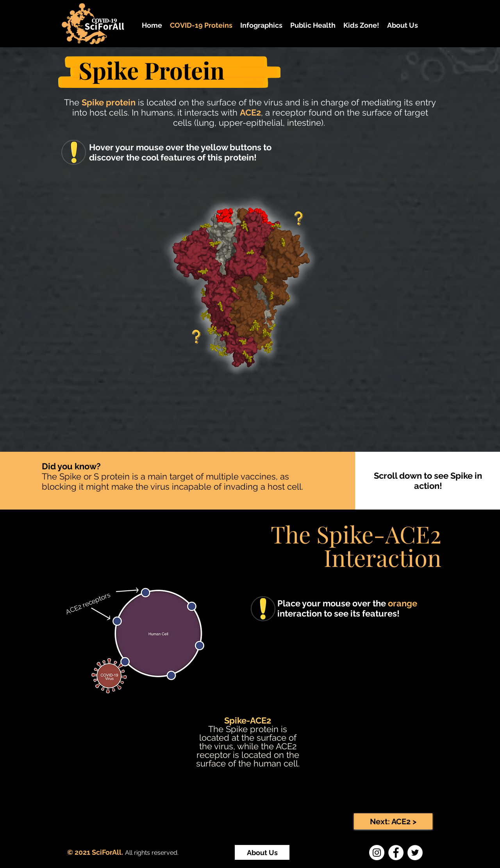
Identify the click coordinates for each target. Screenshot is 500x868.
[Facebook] (396, 853)
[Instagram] (377, 853)
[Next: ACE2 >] (393, 821)
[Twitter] (415, 853)
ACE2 (250, 112)
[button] (261, 25)
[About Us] (262, 852)
